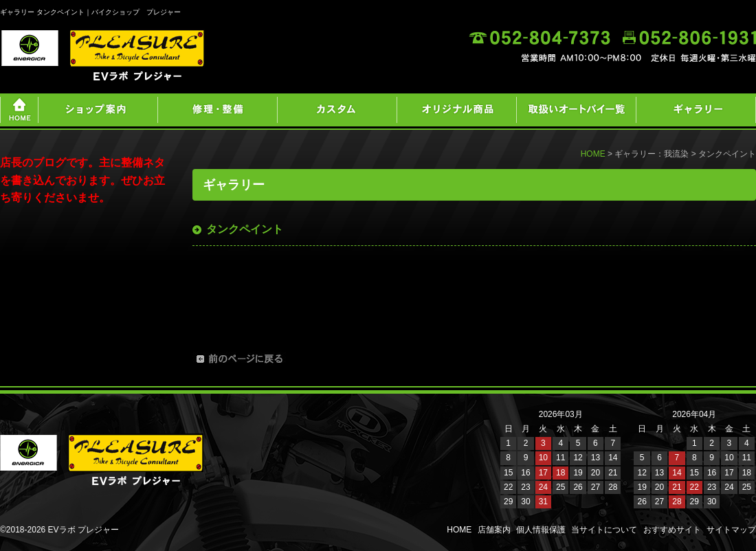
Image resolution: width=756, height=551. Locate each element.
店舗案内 (494, 530)
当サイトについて (604, 530)
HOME (593, 154)
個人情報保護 (541, 530)
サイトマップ (731, 530)
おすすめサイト (672, 530)
